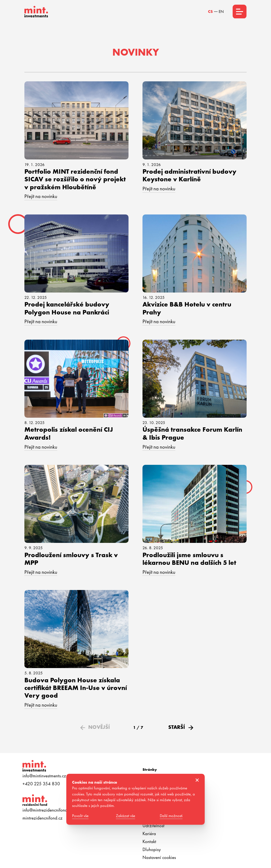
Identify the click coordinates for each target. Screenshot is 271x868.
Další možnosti (171, 816)
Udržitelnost (153, 826)
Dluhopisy (152, 849)
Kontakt (149, 841)
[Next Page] (180, 727)
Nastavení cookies (159, 857)
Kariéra (149, 833)
